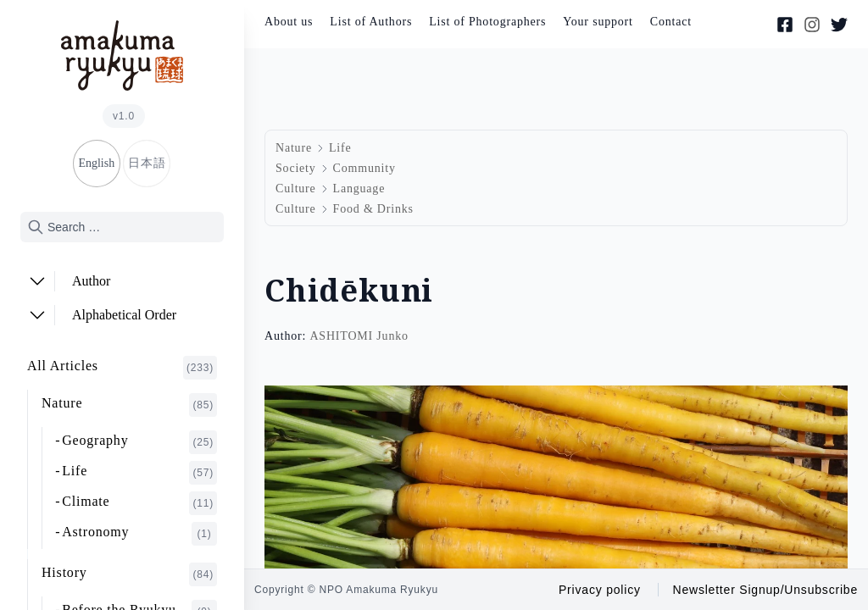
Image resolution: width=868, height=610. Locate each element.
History (129, 574)
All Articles (122, 368)
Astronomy (139, 534)
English (96, 163)
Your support (598, 22)
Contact (671, 22)
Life (139, 473)
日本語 (147, 163)
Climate (139, 503)
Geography (139, 442)
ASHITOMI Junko (359, 336)
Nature (129, 405)
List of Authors (371, 22)
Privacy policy (600, 590)
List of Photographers (487, 22)
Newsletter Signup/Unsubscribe (765, 590)
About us (289, 22)
